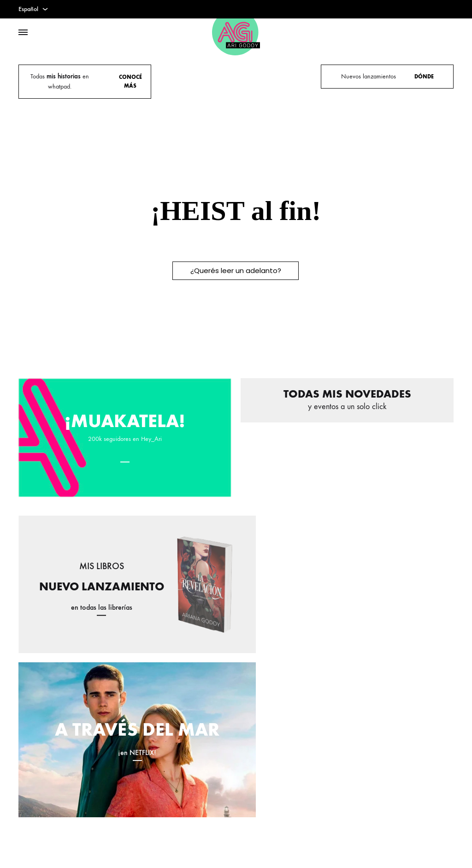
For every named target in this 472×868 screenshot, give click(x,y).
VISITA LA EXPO (281, 81)
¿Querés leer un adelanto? (236, 271)
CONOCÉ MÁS (130, 81)
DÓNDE (424, 77)
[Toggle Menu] (23, 33)
